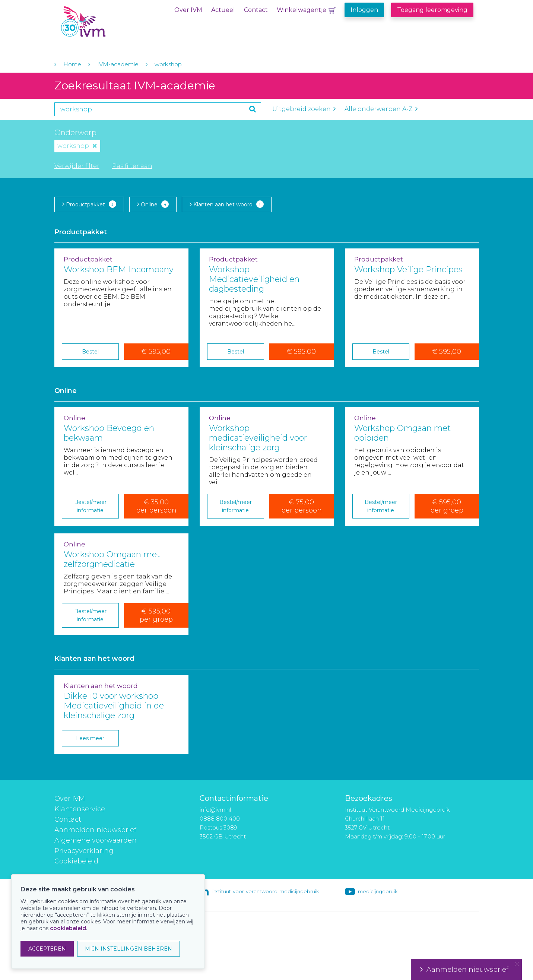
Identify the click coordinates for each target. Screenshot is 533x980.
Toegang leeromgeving (432, 10)
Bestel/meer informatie (90, 506)
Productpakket (89, 204)
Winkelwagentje (302, 10)
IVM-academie (118, 64)
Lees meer (90, 738)
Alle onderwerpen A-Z (381, 109)
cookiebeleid (68, 928)
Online (153, 204)
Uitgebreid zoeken (304, 109)
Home (72, 64)
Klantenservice (80, 809)
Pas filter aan (132, 166)
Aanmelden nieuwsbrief (95, 830)
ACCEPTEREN (47, 949)
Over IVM (188, 10)
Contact (256, 10)
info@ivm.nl (215, 810)
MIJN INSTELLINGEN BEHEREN (129, 949)
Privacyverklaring (84, 851)
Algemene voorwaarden (96, 840)
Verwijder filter (77, 166)
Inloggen (364, 10)
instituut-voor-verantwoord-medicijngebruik (266, 891)
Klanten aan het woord (227, 204)
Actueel (223, 10)
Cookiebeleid (76, 861)
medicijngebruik (378, 891)
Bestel (90, 352)
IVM (105, 22)
